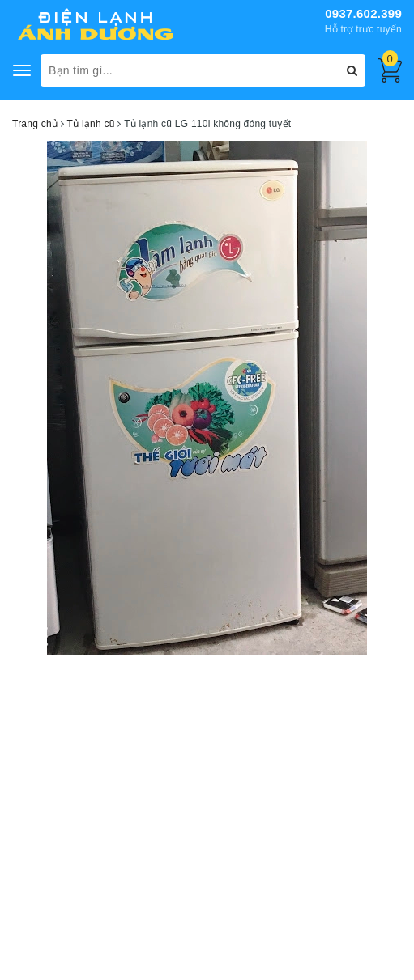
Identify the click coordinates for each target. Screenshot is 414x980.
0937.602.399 (363, 13)
